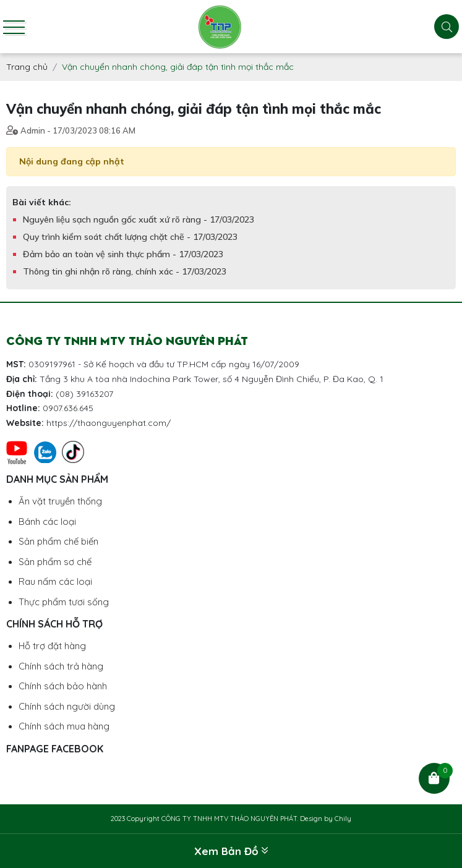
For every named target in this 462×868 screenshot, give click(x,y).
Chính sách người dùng (67, 706)
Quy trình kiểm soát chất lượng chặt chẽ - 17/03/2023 (130, 237)
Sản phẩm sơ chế (55, 562)
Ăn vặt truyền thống (60, 501)
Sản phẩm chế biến (58, 541)
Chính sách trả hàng (61, 666)
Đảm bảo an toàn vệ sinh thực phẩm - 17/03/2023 (123, 254)
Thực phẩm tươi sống (64, 602)
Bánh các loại (47, 521)
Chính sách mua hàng (64, 726)
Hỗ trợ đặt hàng (52, 646)
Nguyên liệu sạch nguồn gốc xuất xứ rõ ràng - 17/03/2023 (139, 219)
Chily (343, 819)
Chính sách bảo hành (63, 686)
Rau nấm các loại (55, 581)
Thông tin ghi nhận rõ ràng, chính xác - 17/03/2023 (125, 271)
